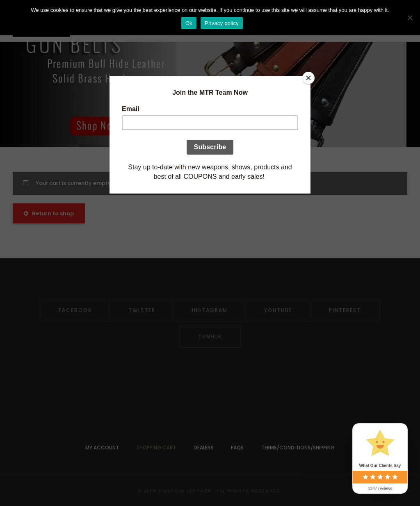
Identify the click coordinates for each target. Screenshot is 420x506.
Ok (189, 23)
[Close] (308, 78)
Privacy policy (222, 23)
